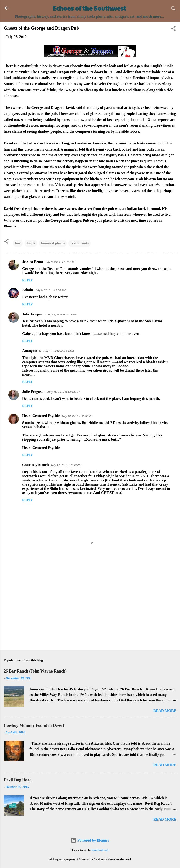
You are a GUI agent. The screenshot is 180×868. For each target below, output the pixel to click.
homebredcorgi (100, 850)
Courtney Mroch (36, 465)
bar (18, 243)
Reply (28, 280)
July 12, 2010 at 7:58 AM (77, 416)
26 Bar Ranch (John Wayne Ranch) (35, 671)
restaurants (80, 243)
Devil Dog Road (18, 780)
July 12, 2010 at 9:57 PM (66, 465)
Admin (28, 290)
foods (31, 243)
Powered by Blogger (90, 840)
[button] (174, 29)
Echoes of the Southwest (89, 8)
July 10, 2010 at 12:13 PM (64, 392)
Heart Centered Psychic (41, 416)
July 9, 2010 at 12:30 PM (50, 290)
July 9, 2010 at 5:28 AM (60, 262)
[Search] (174, 9)
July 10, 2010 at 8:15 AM (59, 351)
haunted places (53, 243)
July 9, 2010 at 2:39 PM (62, 314)
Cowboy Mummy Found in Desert (34, 725)
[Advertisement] (90, 610)
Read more (165, 711)
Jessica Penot (33, 262)
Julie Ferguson (34, 314)
